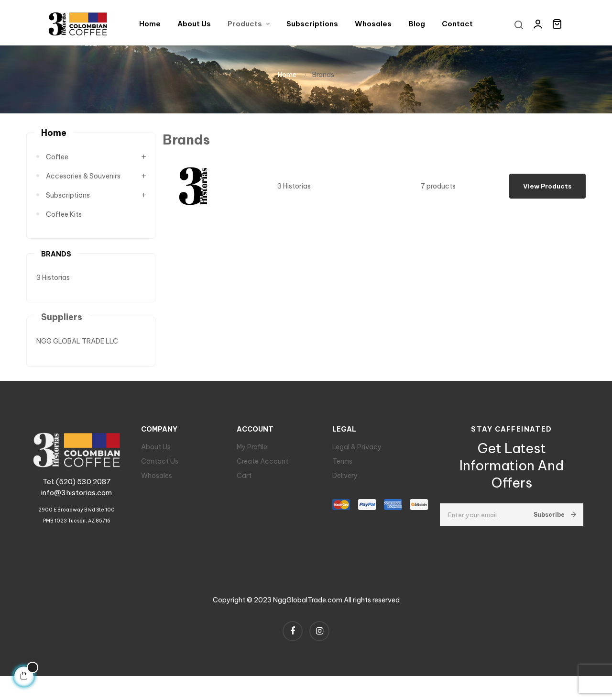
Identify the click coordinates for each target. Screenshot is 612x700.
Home (54, 141)
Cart (244, 484)
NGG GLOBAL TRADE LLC (77, 349)
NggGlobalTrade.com (308, 608)
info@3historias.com (76, 501)
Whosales (157, 484)
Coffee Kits (64, 222)
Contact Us (160, 469)
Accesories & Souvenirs (83, 184)
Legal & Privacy (357, 455)
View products (547, 194)
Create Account (262, 469)
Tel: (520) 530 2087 (77, 490)
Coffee (57, 165)
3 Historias (53, 286)
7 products (438, 194)
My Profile (252, 455)
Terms (342, 469)
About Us (156, 455)
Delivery (345, 484)
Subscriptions (68, 203)
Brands (56, 262)
